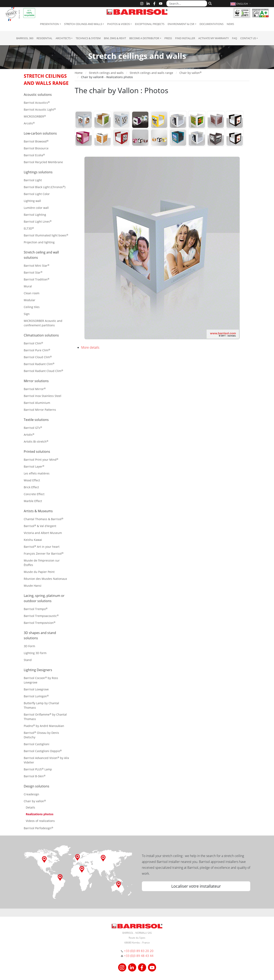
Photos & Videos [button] (119, 24)
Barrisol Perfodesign (38, 828)
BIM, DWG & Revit (115, 38)
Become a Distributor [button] (144, 38)
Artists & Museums (38, 511)
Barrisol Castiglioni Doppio (43, 751)
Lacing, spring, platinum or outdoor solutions (44, 598)
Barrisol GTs (33, 428)
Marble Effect (33, 501)
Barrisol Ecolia (34, 155)
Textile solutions (36, 420)
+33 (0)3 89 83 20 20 (139, 951)
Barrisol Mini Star (37, 266)
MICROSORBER (35, 116)
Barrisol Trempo (36, 609)
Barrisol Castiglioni (37, 744)
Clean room (32, 293)
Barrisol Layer (34, 466)
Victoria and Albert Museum (43, 533)
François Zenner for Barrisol (44, 554)
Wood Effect (32, 480)
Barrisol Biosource (36, 148)
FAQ (235, 38)
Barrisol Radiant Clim (39, 364)
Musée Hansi (33, 586)
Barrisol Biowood (36, 141)
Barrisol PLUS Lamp (38, 769)
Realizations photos (40, 814)
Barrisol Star (33, 272)
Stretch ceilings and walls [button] (83, 24)
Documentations (211, 24)
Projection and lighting (39, 242)
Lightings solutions (38, 172)
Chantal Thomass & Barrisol (44, 519)
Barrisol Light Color (37, 194)
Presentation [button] (49, 24)
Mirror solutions (36, 381)
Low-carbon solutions (40, 133)
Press (168, 38)
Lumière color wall (36, 208)
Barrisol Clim (33, 343)
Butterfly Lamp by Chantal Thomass (41, 705)
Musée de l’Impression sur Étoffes (42, 563)
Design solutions (37, 786)
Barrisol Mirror (35, 389)
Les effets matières (37, 473)
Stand (28, 660)
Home (79, 73)
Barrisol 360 (25, 38)
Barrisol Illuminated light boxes (46, 235)
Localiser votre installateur (196, 886)
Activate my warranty (214, 38)
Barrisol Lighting (35, 215)
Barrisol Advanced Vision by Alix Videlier (46, 760)
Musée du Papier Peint (39, 572)
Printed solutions (37, 452)
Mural (28, 286)
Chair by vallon (35, 801)
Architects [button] (63, 38)
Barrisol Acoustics (37, 103)
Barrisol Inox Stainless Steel (43, 396)
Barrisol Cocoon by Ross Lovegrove (41, 680)
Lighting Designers (38, 670)
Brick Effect (31, 487)
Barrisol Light (33, 180)
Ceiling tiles (32, 307)
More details (90, 347)
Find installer (185, 38)
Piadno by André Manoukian (44, 726)
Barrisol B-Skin (35, 776)
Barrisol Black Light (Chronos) (45, 187)
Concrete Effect (34, 494)
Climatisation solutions (41, 335)
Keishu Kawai (33, 540)
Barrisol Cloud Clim (38, 357)
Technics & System (88, 38)
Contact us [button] (248, 38)
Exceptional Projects (150, 24)
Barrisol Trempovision (40, 623)
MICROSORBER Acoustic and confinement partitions (43, 323)
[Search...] (187, 3)
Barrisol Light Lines (38, 222)
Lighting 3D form (35, 653)
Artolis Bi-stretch (36, 441)
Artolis (29, 435)
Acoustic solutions (38, 95)
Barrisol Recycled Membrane (43, 162)
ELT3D (29, 228)
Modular (30, 300)
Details (30, 807)
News (230, 24)
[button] (241, 4)
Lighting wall (32, 201)
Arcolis (29, 123)
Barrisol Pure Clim (37, 350)
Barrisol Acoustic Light (40, 109)
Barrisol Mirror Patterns (40, 410)
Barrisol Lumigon (36, 696)
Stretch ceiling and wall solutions (41, 255)
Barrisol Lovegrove (36, 689)
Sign (27, 314)
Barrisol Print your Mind (41, 460)
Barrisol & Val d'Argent (40, 526)
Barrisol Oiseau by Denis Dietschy (41, 735)
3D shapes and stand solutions (40, 635)
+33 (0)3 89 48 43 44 (139, 956)
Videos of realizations (40, 821)
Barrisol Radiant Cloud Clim (43, 371)
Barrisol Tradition (37, 279)
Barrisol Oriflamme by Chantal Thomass (45, 717)
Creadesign (31, 794)
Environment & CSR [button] (181, 24)
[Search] (210, 3)
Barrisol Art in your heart (42, 547)
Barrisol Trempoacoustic (41, 616)
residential (44, 38)
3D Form (29, 646)
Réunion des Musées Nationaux (45, 579)
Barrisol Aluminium (37, 403)
